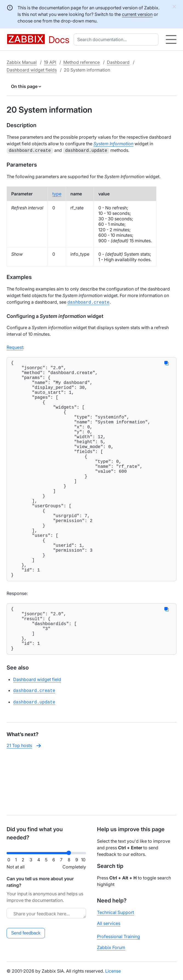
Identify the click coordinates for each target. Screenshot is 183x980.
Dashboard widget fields (32, 70)
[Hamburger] (171, 39)
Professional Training (118, 936)
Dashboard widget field (37, 736)
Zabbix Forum (111, 947)
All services (109, 923)
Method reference (82, 62)
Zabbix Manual (22, 62)
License (113, 971)
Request (15, 346)
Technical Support (115, 912)
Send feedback (26, 933)
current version (137, 14)
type (57, 193)
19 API (50, 62)
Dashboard (118, 62)
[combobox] (117, 39)
